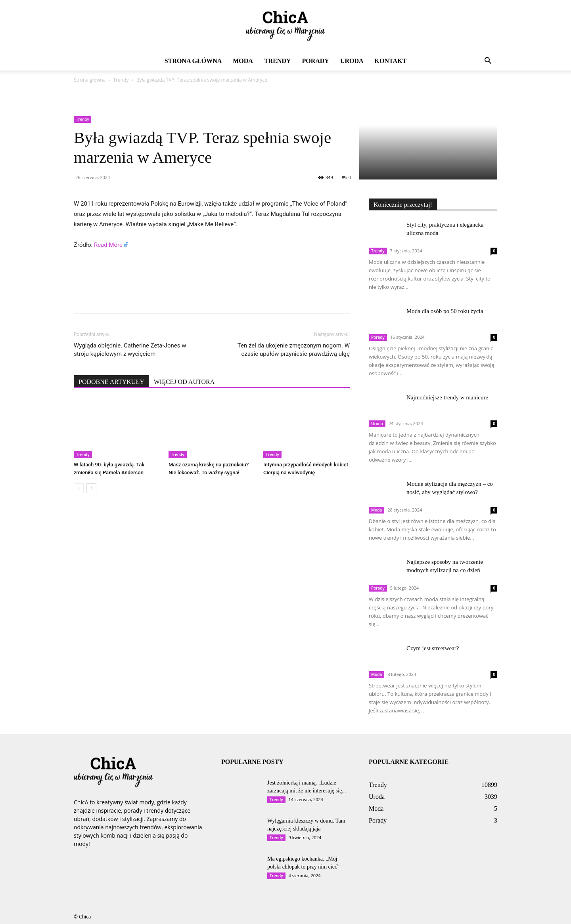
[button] (488, 62)
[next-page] (91, 488)
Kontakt (391, 61)
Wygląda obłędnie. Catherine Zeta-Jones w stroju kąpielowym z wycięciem (130, 350)
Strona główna (193, 61)
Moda (243, 61)
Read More (108, 245)
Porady (315, 61)
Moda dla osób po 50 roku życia (445, 311)
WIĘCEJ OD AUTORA (184, 382)
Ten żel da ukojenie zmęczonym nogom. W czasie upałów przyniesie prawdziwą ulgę (294, 350)
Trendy (278, 61)
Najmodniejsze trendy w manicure (447, 397)
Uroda (352, 61)
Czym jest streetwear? (433, 648)
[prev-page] (79, 488)
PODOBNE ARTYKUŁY (111, 382)
